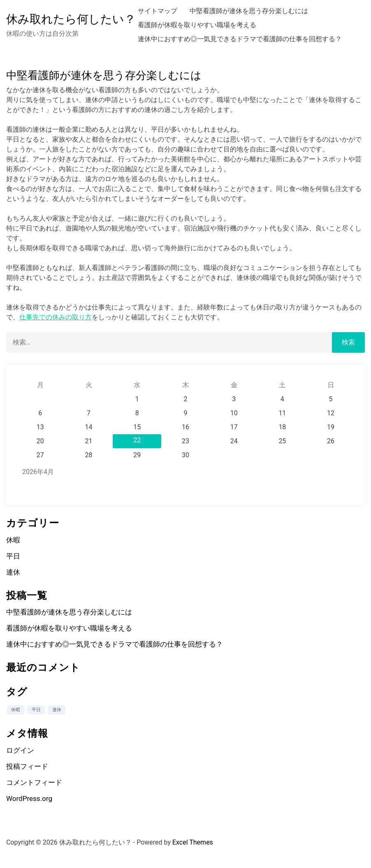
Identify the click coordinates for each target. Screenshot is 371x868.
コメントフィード (34, 782)
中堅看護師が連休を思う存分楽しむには (249, 11)
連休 (13, 572)
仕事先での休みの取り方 (56, 317)
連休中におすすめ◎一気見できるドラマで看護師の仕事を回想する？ (240, 39)
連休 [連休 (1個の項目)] (57, 710)
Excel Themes (193, 842)
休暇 (13, 540)
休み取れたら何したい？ (71, 19)
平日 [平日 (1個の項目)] (36, 710)
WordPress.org (29, 798)
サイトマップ (158, 11)
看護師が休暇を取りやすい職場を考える (197, 25)
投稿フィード (27, 766)
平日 (13, 556)
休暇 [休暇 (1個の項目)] (16, 710)
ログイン (20, 750)
